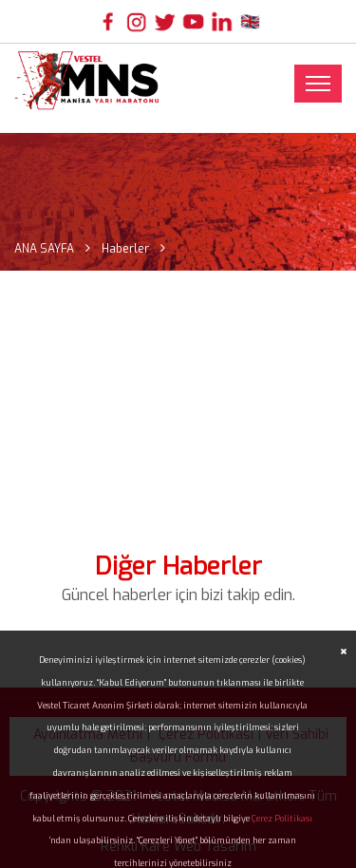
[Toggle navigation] (318, 84)
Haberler (125, 249)
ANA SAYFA (44, 249)
